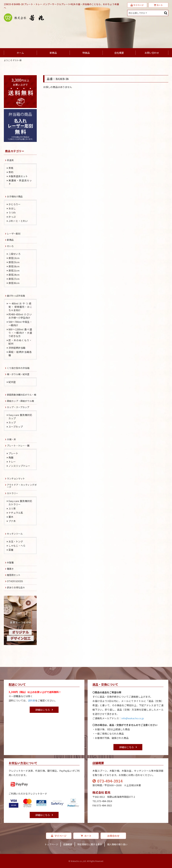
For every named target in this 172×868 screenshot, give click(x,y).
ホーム (20, 53)
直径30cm (14, 283)
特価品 (86, 53)
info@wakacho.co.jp (133, 718)
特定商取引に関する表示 (90, 844)
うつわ (12, 213)
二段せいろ (15, 254)
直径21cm (14, 270)
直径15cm (14, 262)
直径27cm (14, 279)
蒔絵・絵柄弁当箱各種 (20, 354)
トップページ (51, 844)
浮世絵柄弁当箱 (17, 348)
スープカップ (16, 427)
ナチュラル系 (16, 513)
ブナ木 (12, 521)
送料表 (32, 700)
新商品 (53, 53)
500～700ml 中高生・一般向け (20, 323)
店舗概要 (68, 844)
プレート (13, 453)
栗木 (11, 517)
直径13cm (14, 258)
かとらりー (15, 204)
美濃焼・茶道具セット (20, 182)
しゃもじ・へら (17, 546)
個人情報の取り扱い (117, 844)
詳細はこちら (43, 710)
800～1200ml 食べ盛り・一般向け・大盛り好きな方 (20, 333)
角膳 (11, 457)
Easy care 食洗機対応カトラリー (20, 503)
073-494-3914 (107, 781)
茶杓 (11, 172)
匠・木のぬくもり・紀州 (20, 342)
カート (86, 836)
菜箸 (11, 550)
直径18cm (14, 266)
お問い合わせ (152, 53)
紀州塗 (12, 382)
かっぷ (12, 217)
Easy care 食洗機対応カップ (20, 417)
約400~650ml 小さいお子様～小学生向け (20, 316)
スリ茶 (12, 508)
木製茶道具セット (18, 176)
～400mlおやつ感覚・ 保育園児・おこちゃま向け (20, 307)
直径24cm (14, 275)
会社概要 (119, 53)
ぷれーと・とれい (18, 221)
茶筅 (11, 168)
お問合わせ (113, 836)
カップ (12, 422)
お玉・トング (16, 541)
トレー (12, 462)
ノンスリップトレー (19, 466)
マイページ (59, 836)
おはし (12, 208)
